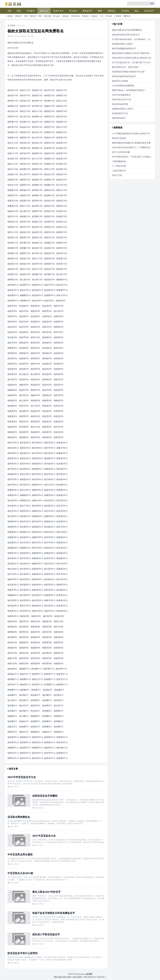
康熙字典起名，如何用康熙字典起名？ (129, 90)
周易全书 (33, 16)
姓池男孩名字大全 (120, 113)
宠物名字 (18, 16)
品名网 (11, 25)
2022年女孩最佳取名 (121, 95)
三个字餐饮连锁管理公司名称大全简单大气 (131, 133)
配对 (19, 11)
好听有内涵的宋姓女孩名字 (124, 76)
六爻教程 (118, 16)
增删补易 (127, 16)
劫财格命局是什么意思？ (123, 109)
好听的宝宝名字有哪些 (45, 796)
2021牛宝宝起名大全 (44, 836)
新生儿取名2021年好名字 (46, 892)
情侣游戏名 (75, 16)
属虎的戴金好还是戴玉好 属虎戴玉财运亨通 (131, 143)
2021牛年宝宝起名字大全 (22, 777)
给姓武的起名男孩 (120, 104)
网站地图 (58, 977)
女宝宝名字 (149, 11)
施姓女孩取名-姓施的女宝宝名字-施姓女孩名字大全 (135, 53)
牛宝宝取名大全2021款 (20, 873)
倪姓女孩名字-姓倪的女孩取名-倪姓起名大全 (132, 58)
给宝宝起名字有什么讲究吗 (22, 953)
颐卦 (40, 16)
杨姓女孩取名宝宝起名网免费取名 (127, 30)
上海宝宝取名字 (119, 171)
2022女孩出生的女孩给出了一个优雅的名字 (131, 147)
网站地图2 (78, 977)
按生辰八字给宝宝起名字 (46, 934)
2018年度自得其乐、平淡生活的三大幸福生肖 (132, 157)
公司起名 (125, 11)
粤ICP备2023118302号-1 (95, 977)
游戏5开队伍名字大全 (122, 99)
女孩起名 (94, 16)
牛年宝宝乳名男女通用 (20, 854)
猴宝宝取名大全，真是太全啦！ (126, 67)
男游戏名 (85, 16)
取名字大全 (58, 11)
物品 (136, 11)
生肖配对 (30, 11)
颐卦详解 (47, 16)
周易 (26, 16)
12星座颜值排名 (119, 161)
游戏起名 (65, 16)
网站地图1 (67, 977)
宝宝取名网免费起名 (19, 817)
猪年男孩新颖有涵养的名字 (124, 48)
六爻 (101, 16)
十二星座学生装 (119, 166)
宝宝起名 (73, 11)
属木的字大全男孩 (120, 81)
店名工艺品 (117, 175)
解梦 (100, 11)
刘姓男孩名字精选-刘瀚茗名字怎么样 (128, 72)
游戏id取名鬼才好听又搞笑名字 (126, 35)
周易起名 (111, 11)
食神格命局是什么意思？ (123, 44)
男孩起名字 (87, 11)
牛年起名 (109, 16)
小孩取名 (9, 16)
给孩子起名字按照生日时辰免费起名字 (54, 913)
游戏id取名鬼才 (119, 118)
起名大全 (44, 11)
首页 (9, 11)
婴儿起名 (56, 16)
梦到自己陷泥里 (119, 138)
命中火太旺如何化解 (121, 152)
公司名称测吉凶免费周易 (123, 86)
